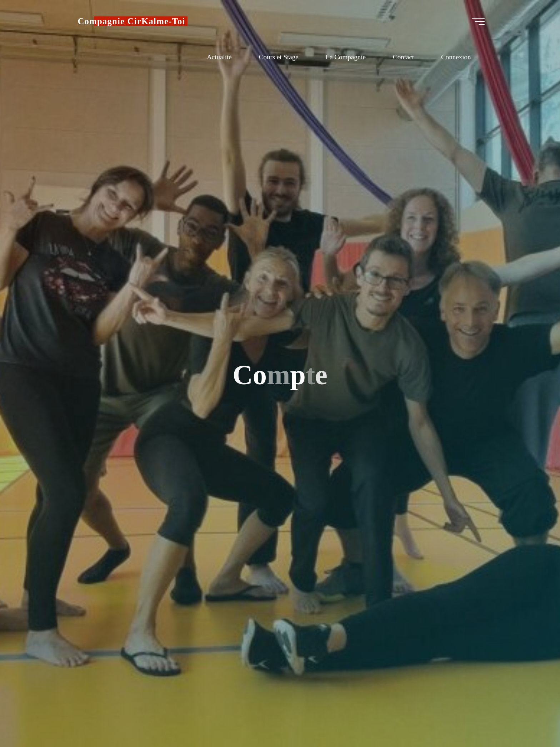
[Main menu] (478, 21)
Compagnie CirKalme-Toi (132, 21)
